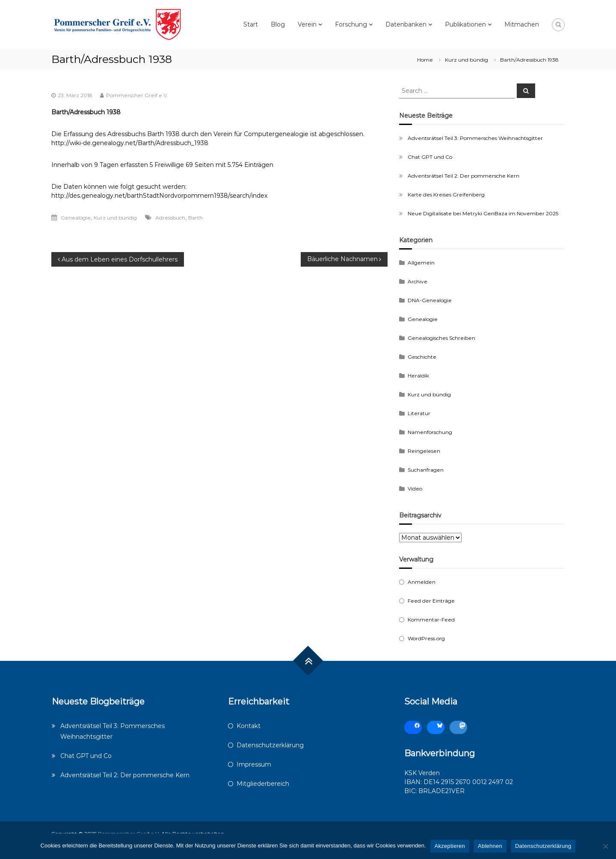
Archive (418, 281)
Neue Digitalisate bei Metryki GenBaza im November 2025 (483, 213)
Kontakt (249, 726)
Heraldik (418, 376)
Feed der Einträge (431, 601)
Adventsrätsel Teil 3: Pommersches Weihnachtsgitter (475, 138)
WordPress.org (426, 638)
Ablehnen (490, 846)
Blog (278, 24)
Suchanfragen (426, 470)
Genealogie (76, 218)
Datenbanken (406, 24)
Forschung (351, 24)
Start (251, 24)
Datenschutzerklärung (270, 745)
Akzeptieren (450, 846)
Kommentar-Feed (431, 620)
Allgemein (421, 263)
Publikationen (465, 24)
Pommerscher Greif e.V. (137, 95)
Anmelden (422, 582)
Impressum (254, 764)
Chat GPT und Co (430, 157)
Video (415, 489)
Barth (195, 218)
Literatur (419, 413)
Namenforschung (430, 432)
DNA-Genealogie (430, 300)
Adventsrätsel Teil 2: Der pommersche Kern (463, 176)
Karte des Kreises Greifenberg (446, 195)
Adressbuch (170, 218)
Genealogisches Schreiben (441, 338)
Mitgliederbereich (263, 784)
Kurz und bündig (466, 60)
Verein (307, 24)
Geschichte (422, 357)
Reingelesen (424, 451)
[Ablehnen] (605, 846)
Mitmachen (522, 24)
